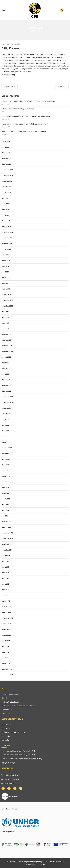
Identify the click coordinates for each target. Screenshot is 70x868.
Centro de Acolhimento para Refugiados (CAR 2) (19, 755)
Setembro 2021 (7, 414)
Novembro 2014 (7, 675)
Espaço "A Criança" (8, 763)
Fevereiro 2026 (7, 158)
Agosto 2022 (6, 357)
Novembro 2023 (7, 300)
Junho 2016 (6, 584)
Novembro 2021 (7, 402)
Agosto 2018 (6, 556)
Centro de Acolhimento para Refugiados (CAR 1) (19, 751)
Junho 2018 (6, 567)
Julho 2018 (5, 561)
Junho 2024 (6, 261)
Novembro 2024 (7, 238)
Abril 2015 (5, 658)
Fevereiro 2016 (7, 607)
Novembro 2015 (7, 624)
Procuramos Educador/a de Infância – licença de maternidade (26, 116)
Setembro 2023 (7, 306)
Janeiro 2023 (6, 340)
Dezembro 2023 (7, 295)
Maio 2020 (5, 465)
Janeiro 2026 (6, 164)
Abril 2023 (5, 329)
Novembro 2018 (7, 539)
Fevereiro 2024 (7, 283)
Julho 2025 (5, 198)
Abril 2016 (5, 595)
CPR (32, 31)
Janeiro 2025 (6, 227)
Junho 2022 (6, 363)
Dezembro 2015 (7, 618)
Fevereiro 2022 (7, 385)
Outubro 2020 (7, 448)
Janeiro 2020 (6, 488)
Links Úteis (6, 714)
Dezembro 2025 (7, 170)
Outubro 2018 (6, 544)
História (4, 698)
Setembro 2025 (7, 187)
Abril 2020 (5, 471)
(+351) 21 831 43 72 (11, 775)
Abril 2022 (5, 374)
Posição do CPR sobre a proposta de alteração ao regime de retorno (28, 101)
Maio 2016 (5, 590)
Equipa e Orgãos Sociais (10, 702)
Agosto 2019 (6, 499)
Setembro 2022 (7, 351)
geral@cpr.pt (9, 784)
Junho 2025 (6, 204)
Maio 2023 (5, 323)
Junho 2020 (6, 459)
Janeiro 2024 (6, 289)
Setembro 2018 (7, 550)
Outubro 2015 (6, 629)
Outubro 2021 (6, 408)
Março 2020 (6, 476)
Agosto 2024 (6, 249)
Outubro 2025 (7, 181)
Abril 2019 (5, 516)
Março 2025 (6, 221)
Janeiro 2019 (6, 527)
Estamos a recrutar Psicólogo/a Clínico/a (18, 109)
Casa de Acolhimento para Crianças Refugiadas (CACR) (22, 759)
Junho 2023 (6, 317)
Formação (5, 740)
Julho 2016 (5, 578)
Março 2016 (6, 601)
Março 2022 (6, 380)
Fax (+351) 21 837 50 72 (13, 779)
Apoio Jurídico (7, 728)
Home (27, 31)
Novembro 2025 (7, 176)
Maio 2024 (5, 266)
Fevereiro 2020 (7, 482)
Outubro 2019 (6, 493)
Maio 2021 (5, 431)
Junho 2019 (6, 510)
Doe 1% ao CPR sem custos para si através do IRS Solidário (24, 132)
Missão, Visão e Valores (10, 694)
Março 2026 (6, 153)
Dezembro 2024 (7, 232)
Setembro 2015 (7, 635)
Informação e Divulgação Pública (14, 732)
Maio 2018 (5, 573)
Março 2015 (6, 664)
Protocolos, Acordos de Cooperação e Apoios (18, 706)
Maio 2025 (5, 210)
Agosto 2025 (6, 193)
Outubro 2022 (7, 346)
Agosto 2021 (6, 420)
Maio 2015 (5, 652)
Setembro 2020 (7, 454)
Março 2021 (6, 442)
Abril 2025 (5, 215)
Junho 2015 (6, 646)
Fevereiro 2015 (7, 669)
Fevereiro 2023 (7, 334)
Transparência (7, 710)
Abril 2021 (5, 437)
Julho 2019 (5, 505)
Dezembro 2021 (7, 397)
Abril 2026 (5, 147)
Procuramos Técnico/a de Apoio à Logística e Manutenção (24, 124)
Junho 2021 (6, 425)
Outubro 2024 (7, 244)
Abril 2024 (5, 272)
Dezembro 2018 (7, 533)
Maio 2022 (5, 368)
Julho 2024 (6, 255)
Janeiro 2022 (6, 391)
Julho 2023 (5, 312)
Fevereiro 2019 (7, 522)
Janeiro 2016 (6, 612)
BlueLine (42, 865)
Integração (6, 736)
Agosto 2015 (6, 641)
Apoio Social (6, 725)
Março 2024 (6, 278)
